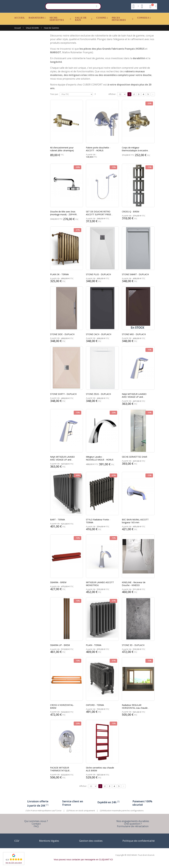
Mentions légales (49, 841)
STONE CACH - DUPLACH (99, 334)
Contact (36, 824)
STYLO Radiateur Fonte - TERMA (98, 521)
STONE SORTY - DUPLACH (63, 394)
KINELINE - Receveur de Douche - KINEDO (134, 584)
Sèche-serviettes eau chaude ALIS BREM (100, 769)
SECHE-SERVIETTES (57, 19)
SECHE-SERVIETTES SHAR (134, 457)
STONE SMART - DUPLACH (135, 274)
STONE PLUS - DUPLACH (98, 274)
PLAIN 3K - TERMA (59, 274)
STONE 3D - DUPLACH (133, 645)
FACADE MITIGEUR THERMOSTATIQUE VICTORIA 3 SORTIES (60, 771)
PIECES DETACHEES (119, 19)
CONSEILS (143, 18)
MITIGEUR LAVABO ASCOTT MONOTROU (100, 584)
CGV (17, 841)
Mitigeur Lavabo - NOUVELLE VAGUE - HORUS (100, 458)
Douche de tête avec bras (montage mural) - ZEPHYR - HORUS (64, 214)
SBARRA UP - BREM (60, 645)
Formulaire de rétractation (133, 826)
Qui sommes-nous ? (36, 821)
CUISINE (101, 18)
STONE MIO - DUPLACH (134, 334)
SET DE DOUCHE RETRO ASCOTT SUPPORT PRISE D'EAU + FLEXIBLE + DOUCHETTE (98, 216)
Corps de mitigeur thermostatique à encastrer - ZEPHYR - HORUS (136, 150)
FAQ (36, 826)
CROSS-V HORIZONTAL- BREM (62, 706)
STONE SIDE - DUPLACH (62, 334)
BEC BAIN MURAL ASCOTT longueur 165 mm (135, 521)
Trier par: (54, 94)
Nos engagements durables (133, 821)
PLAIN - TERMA (94, 645)
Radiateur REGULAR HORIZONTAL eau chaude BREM (135, 708)
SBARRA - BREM (58, 582)
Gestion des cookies (91, 841)
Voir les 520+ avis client (14, 863)
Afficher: (112, 94)
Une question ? (133, 824)
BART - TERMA (58, 520)
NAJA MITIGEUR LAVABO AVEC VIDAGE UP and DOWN (134, 397)
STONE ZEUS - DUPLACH (98, 394)
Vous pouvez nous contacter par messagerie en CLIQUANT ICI (83, 860)
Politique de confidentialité (139, 841)
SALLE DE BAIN (81, 19)
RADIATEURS (36, 18)
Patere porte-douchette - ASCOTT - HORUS (98, 149)
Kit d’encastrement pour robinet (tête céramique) (62, 149)
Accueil (18, 28)
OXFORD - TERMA (95, 705)
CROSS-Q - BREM (130, 212)
